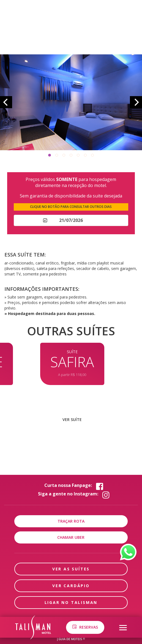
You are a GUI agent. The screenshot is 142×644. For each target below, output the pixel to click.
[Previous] (6, 102)
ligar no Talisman (71, 602)
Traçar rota (71, 521)
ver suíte (72, 419)
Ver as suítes (71, 569)
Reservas (85, 627)
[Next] (136, 102)
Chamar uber (71, 537)
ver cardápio (71, 586)
